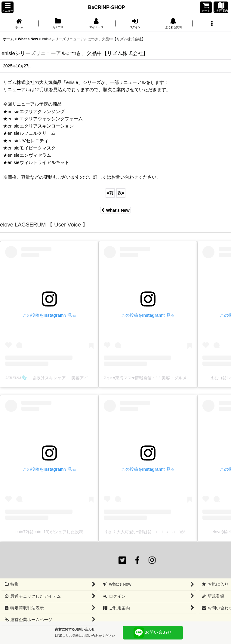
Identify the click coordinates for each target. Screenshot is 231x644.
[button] (8, 7)
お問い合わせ (153, 633)
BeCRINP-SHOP (107, 7)
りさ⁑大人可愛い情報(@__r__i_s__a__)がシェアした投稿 (159, 532)
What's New (115, 210)
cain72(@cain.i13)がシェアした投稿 (49, 532)
